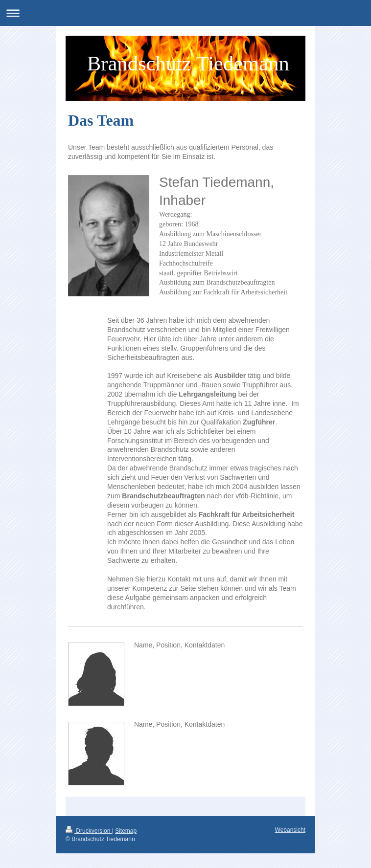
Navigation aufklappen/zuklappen (185, 13)
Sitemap (126, 831)
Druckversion (89, 831)
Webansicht (290, 830)
